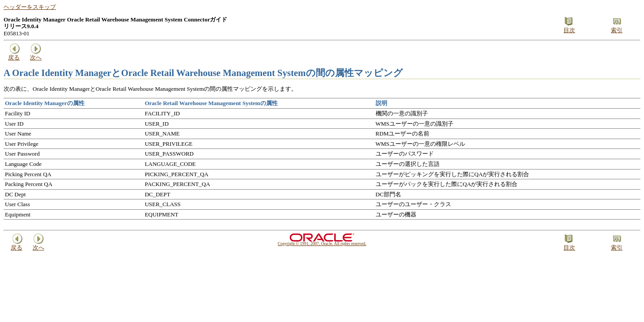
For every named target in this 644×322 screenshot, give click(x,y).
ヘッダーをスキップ (30, 7)
